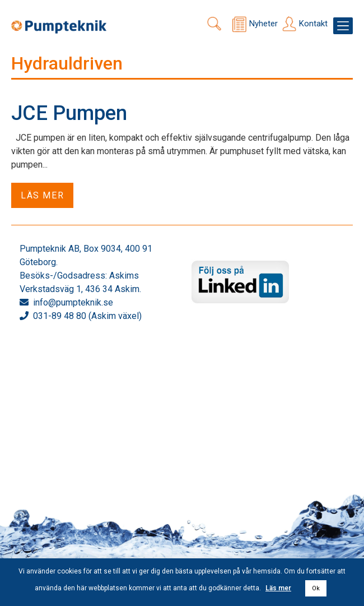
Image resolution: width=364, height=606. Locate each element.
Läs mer (42, 195)
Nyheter (263, 24)
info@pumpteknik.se (73, 302)
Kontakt (313, 24)
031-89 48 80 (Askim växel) (87, 316)
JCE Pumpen (69, 113)
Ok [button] (316, 588)
